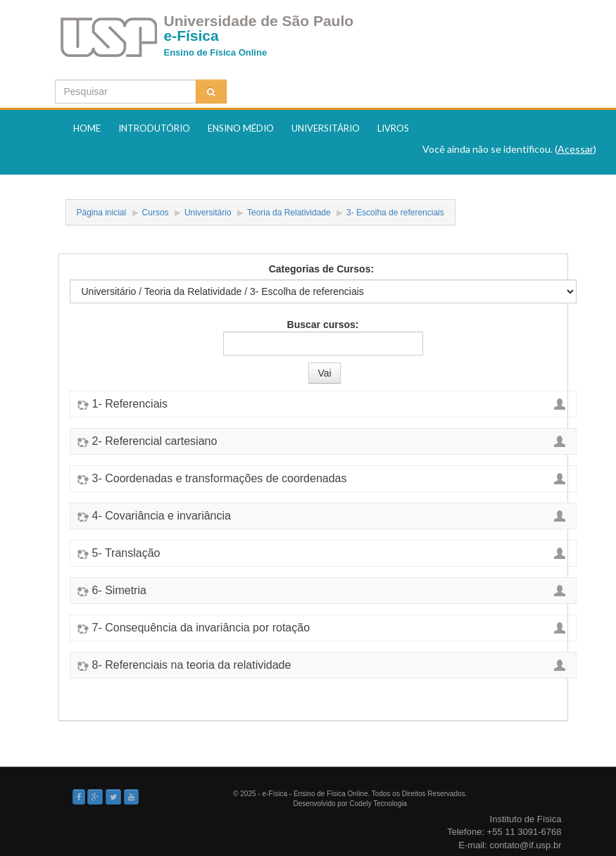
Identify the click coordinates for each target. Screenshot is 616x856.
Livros (393, 128)
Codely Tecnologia (379, 804)
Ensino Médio (241, 128)
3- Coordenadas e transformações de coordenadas (220, 479)
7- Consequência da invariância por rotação (201, 628)
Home (87, 128)
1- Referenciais (130, 404)
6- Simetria (119, 591)
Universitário (326, 128)
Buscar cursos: (323, 325)
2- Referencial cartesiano (155, 441)
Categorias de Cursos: (321, 269)
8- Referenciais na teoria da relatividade (192, 665)
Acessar (576, 149)
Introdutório (154, 128)
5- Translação (126, 553)
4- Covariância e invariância (162, 516)
